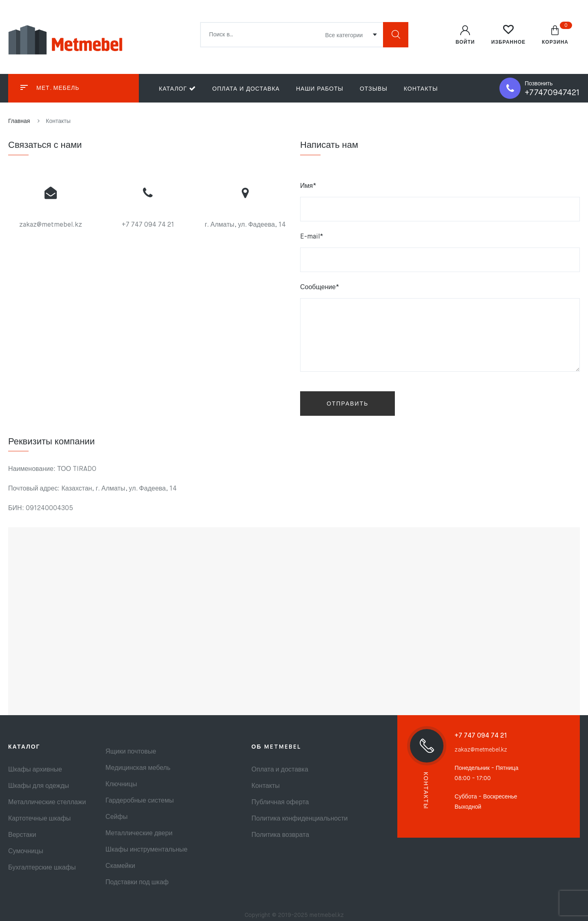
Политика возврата (280, 835)
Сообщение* (440, 330)
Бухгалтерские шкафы (42, 868)
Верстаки (22, 835)
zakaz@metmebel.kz (51, 225)
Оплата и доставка (246, 89)
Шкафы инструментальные (146, 850)
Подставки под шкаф (137, 883)
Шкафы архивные (35, 770)
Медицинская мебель (138, 768)
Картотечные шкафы (39, 819)
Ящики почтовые (131, 752)
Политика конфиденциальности (300, 819)
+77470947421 (552, 93)
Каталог (177, 88)
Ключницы (121, 785)
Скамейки (120, 866)
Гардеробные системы (139, 801)
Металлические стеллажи (47, 803)
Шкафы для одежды (39, 786)
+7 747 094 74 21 (148, 225)
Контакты (421, 89)
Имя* (440, 202)
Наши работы (320, 89)
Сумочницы (26, 852)
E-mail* (440, 253)
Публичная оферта (280, 803)
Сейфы (116, 817)
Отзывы (374, 89)
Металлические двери (139, 834)
